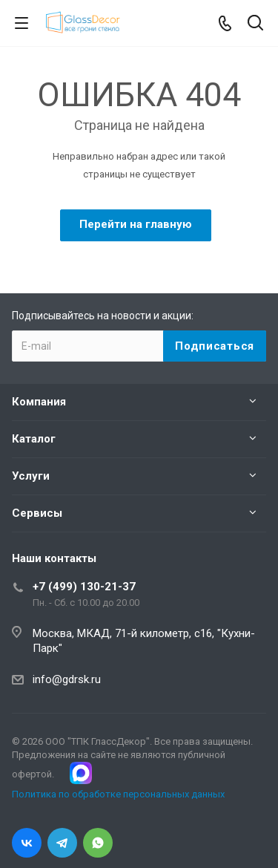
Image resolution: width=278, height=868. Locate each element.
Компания (39, 402)
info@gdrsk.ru (67, 679)
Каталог (34, 439)
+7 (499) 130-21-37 (84, 587)
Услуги (31, 476)
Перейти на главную (136, 224)
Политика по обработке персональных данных (118, 794)
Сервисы (37, 513)
